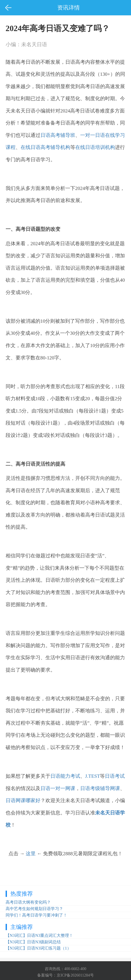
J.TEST (93, 776)
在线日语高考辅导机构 (45, 147)
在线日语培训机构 (95, 147)
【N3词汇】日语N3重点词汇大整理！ (39, 935)
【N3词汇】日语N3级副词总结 (33, 942)
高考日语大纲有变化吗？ (28, 902)
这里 (31, 854)
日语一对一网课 (58, 788)
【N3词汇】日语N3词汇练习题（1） (38, 948)
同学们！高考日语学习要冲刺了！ (36, 915)
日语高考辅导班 (58, 135)
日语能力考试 (65, 776)
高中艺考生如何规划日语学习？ (34, 909)
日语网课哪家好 (23, 801)
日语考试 (115, 776)
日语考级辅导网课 (100, 788)
